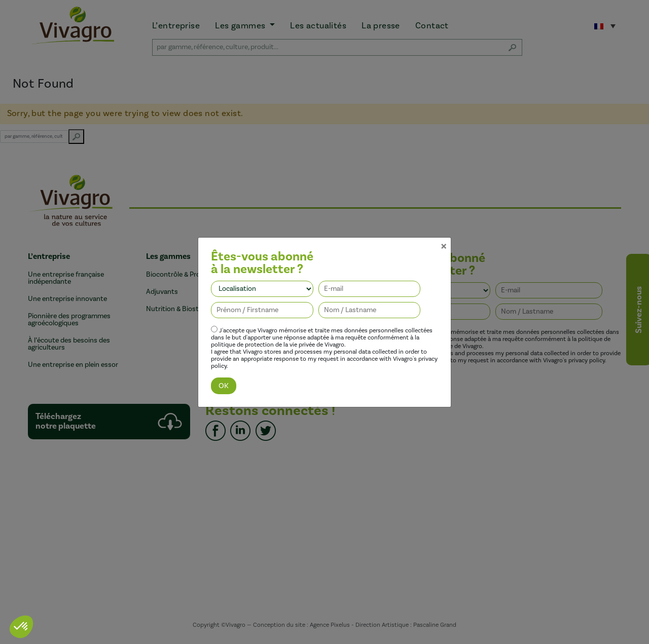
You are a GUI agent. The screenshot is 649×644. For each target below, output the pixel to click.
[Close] (444, 238)
